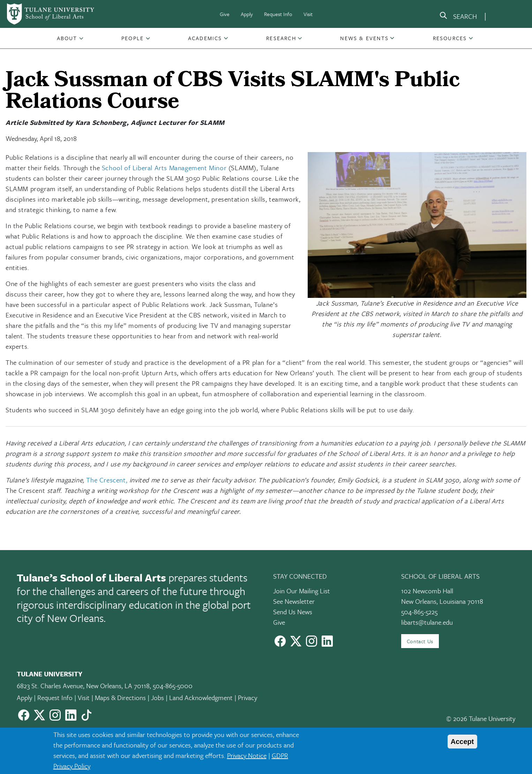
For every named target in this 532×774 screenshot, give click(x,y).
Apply (247, 14)
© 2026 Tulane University (481, 718)
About (67, 38)
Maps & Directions (120, 697)
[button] (68, 38)
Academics (205, 38)
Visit (308, 14)
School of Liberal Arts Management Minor (164, 168)
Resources (450, 38)
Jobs (158, 697)
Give (225, 14)
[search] (458, 17)
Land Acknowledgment (201, 697)
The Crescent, (107, 480)
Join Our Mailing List (302, 591)
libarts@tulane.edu (427, 622)
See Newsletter (294, 601)
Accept (462, 742)
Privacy (248, 697)
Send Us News (293, 612)
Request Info (278, 14)
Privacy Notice (247, 755)
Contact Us (420, 641)
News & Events (364, 38)
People (133, 38)
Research (281, 38)
